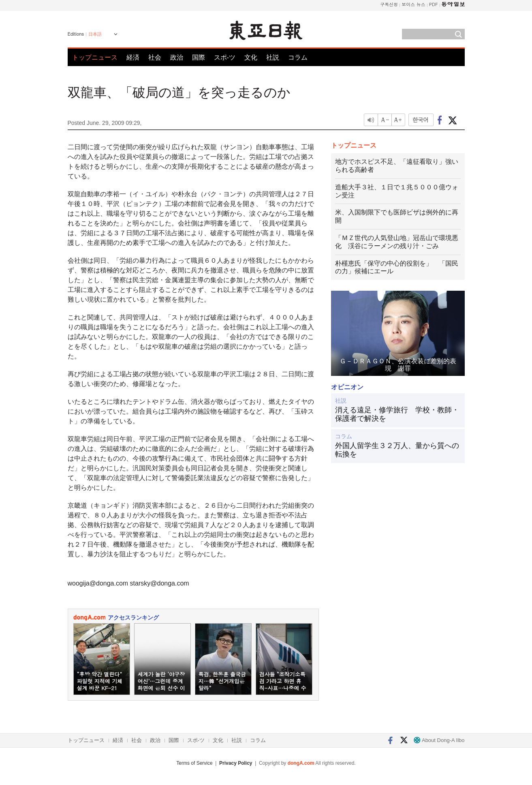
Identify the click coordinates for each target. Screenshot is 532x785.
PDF (434, 4)
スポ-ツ (225, 57)
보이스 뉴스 (413, 4)
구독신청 (389, 4)
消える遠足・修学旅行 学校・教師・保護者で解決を (397, 414)
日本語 (95, 34)
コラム (298, 57)
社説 (273, 57)
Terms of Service (194, 763)
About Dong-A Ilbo (439, 740)
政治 (177, 57)
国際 (199, 57)
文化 (251, 57)
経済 (133, 57)
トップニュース (95, 57)
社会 (155, 57)
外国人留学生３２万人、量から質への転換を (397, 450)
